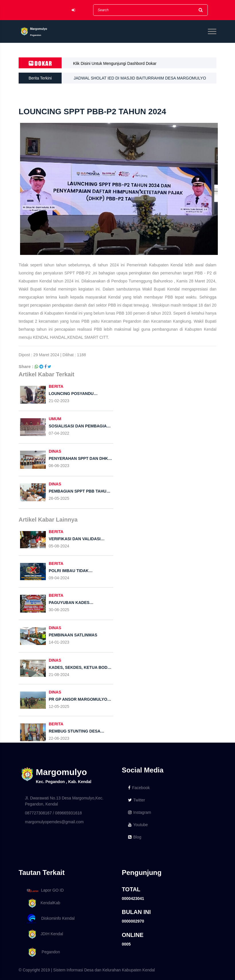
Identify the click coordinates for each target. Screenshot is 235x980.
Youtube (138, 825)
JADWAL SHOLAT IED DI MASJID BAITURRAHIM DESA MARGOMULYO (140, 78)
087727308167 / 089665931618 (53, 813)
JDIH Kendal (44, 934)
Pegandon (42, 952)
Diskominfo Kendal (50, 919)
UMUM (55, 419)
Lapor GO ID (45, 890)
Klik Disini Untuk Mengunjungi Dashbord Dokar (115, 63)
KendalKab (43, 903)
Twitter (137, 800)
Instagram (140, 812)
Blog (135, 837)
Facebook (139, 788)
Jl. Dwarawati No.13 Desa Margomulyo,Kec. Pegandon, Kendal (64, 801)
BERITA (56, 386)
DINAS (55, 451)
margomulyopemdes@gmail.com (54, 822)
